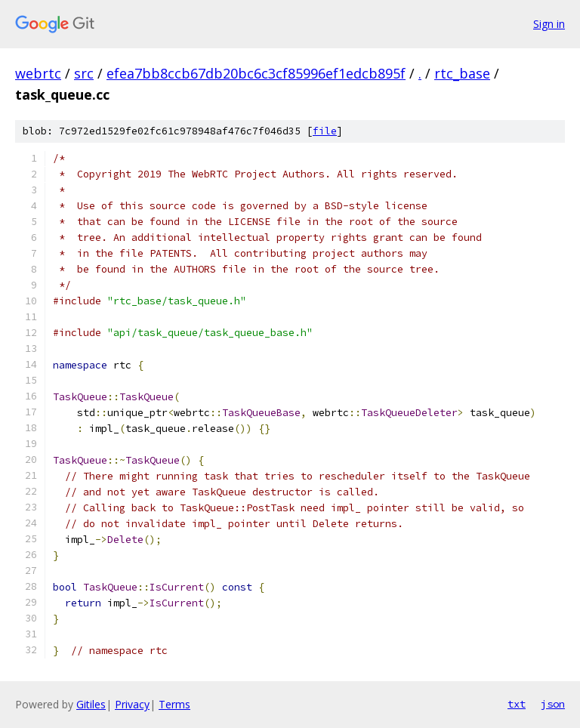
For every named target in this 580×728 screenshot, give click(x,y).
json (553, 704)
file (325, 131)
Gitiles (91, 704)
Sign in (549, 24)
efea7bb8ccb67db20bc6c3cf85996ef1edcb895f (256, 73)
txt (517, 704)
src (84, 73)
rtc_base (462, 73)
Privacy (132, 704)
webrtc (38, 73)
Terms (174, 704)
